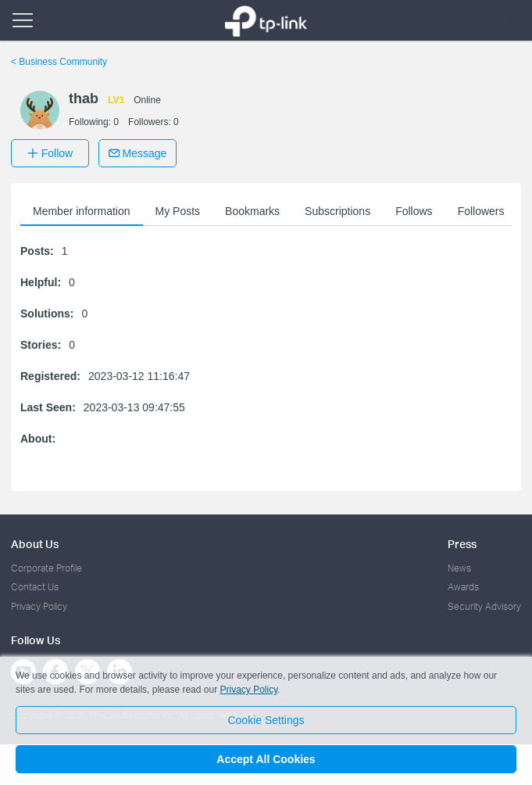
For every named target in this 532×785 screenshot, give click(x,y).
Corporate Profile (46, 568)
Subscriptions (337, 211)
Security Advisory (484, 606)
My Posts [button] (178, 211)
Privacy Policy (39, 606)
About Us (35, 544)
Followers (481, 211)
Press (462, 544)
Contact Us (35, 587)
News (459, 568)
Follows (414, 211)
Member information (82, 211)
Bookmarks (252, 211)
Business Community (59, 62)
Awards (463, 587)
